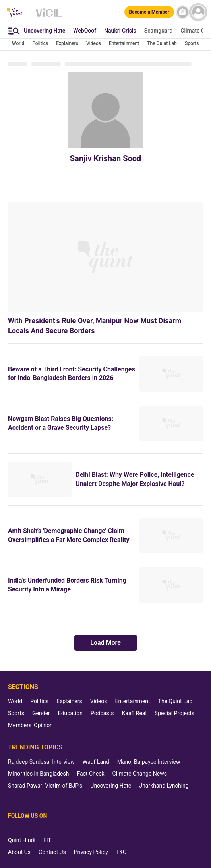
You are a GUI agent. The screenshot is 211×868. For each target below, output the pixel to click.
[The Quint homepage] (15, 13)
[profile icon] (198, 12)
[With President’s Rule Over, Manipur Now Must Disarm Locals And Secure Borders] (105, 257)
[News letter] (183, 12)
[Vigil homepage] (49, 16)
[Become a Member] (149, 12)
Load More (105, 643)
